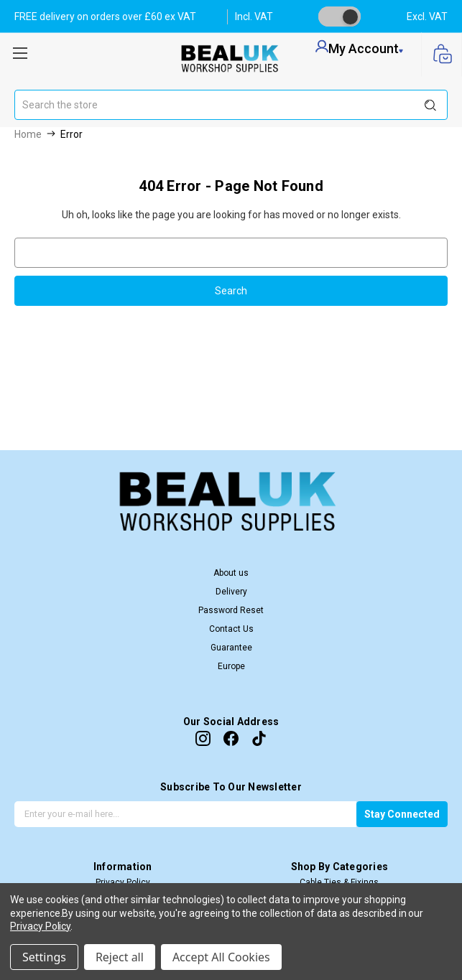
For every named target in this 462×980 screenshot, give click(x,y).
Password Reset (231, 610)
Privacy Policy (40, 926)
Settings (44, 957)
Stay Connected (402, 814)
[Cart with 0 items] (442, 55)
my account (359, 48)
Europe (231, 666)
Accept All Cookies (221, 957)
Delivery (231, 592)
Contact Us (231, 629)
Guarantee (231, 648)
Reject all (120, 957)
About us (231, 573)
